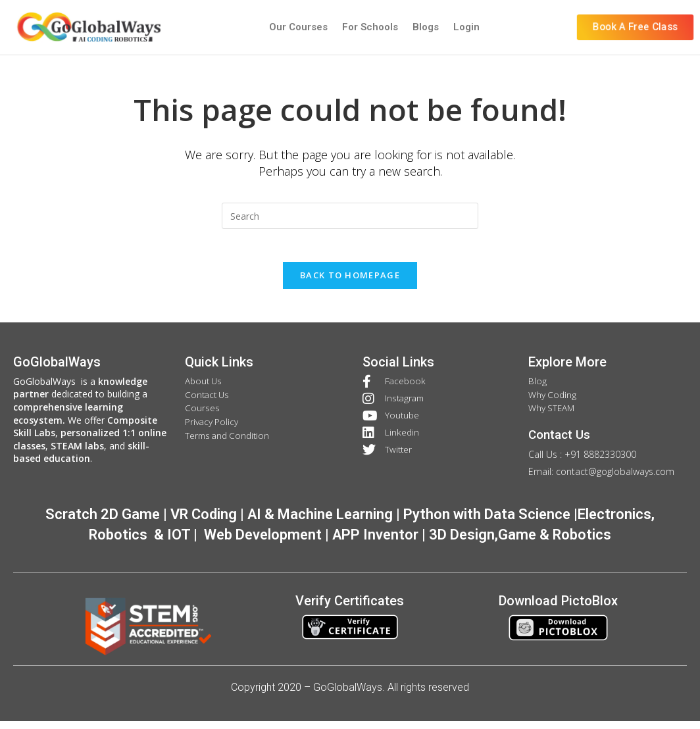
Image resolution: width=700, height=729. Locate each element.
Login (466, 27)
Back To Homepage (350, 282)
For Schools (370, 27)
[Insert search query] (350, 216)
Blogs (426, 27)
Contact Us (562, 443)
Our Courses (298, 27)
